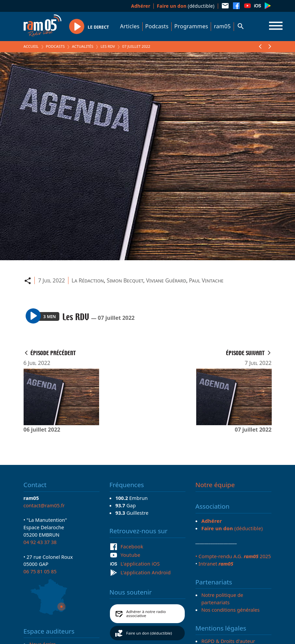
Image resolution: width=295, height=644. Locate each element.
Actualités (83, 46)
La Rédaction (88, 280)
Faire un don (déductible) (149, 633)
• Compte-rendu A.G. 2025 (233, 556)
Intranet (216, 564)
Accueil (31, 46)
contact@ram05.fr (44, 505)
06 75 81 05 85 (40, 571)
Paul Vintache (206, 280)
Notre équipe (215, 485)
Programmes (191, 26)
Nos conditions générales (230, 610)
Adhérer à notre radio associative (146, 614)
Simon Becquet (125, 280)
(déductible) (186, 6)
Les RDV (108, 46)
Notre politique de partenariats (222, 599)
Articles (130, 26)
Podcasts (157, 26)
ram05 (222, 26)
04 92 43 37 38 (40, 542)
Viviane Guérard (166, 280)
